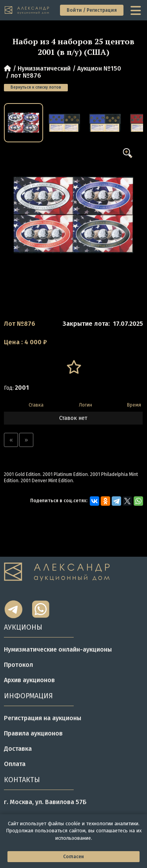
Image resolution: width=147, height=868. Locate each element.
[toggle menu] (136, 10)
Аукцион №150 (99, 68)
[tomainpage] (27, 10)
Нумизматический (44, 68)
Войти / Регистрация (92, 10)
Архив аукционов (29, 680)
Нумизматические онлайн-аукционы (58, 649)
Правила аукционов (33, 733)
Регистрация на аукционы (43, 718)
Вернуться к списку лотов (36, 87)
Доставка (18, 749)
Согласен (73, 857)
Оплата (15, 764)
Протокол (18, 665)
